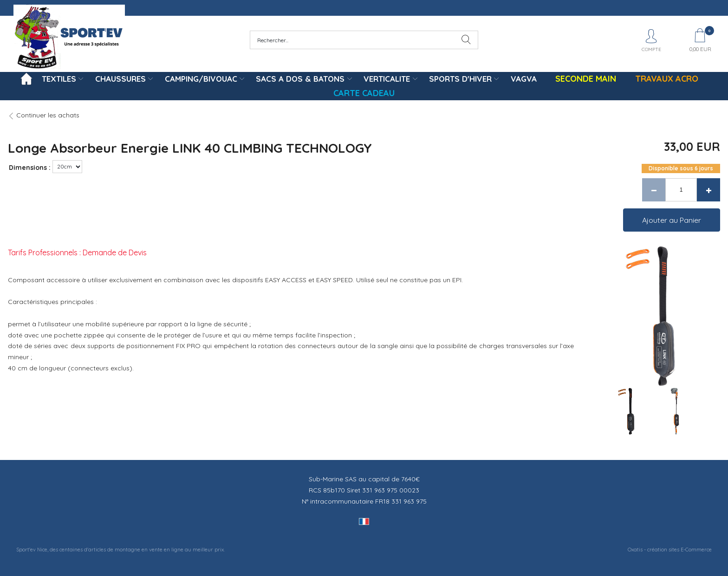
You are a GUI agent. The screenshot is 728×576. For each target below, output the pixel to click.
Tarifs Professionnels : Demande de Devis (77, 252)
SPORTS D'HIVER (460, 79)
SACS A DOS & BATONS (300, 79)
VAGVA (524, 79)
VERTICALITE (387, 79)
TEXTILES (59, 79)
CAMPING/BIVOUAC (201, 79)
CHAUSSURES (120, 79)
